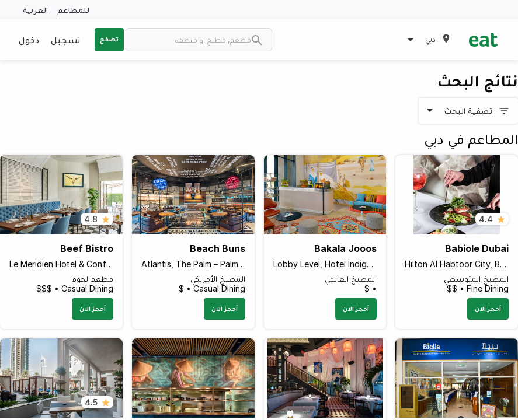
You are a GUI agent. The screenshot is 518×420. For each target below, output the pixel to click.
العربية (35, 10)
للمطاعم (73, 10)
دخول (29, 40)
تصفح (109, 39)
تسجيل (65, 40)
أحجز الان (488, 309)
